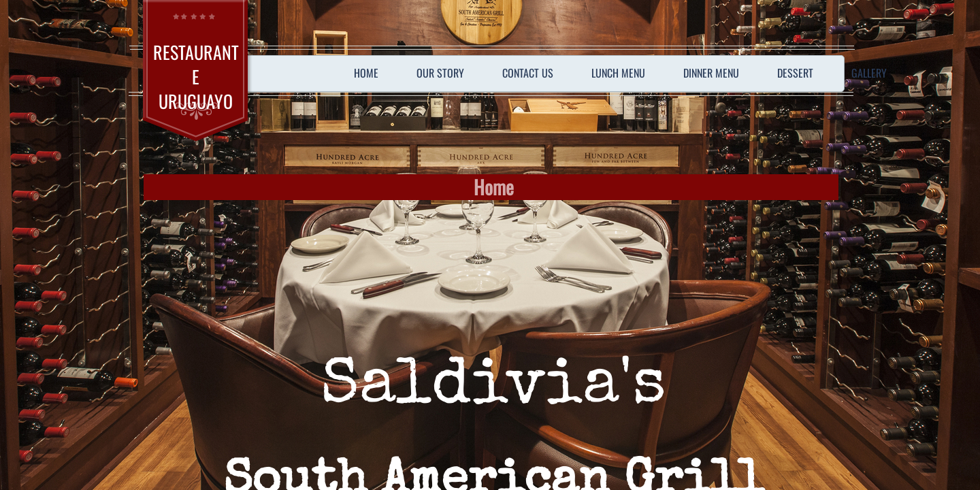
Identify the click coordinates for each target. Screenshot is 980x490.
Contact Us (528, 73)
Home (366, 73)
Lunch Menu (618, 73)
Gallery (869, 73)
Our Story (440, 73)
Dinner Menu (711, 73)
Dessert (795, 73)
